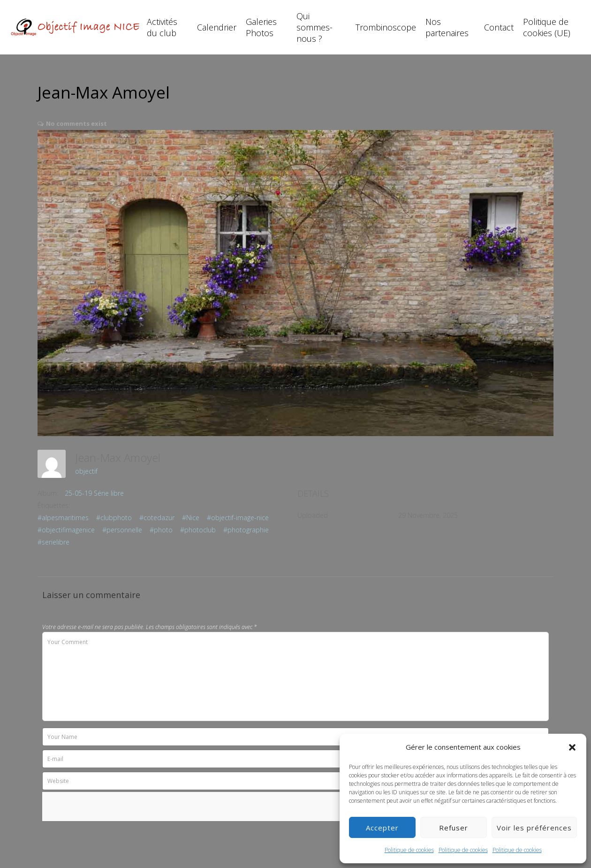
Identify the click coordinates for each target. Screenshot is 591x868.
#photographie (246, 530)
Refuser (454, 828)
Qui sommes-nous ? (314, 27)
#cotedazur (157, 518)
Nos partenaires (447, 27)
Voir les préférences (534, 828)
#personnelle (122, 530)
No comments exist (76, 123)
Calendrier (217, 27)
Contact (499, 27)
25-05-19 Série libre (94, 493)
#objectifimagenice (66, 530)
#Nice (191, 518)
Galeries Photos (261, 27)
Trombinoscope (386, 27)
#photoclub (198, 530)
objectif (86, 471)
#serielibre (53, 542)
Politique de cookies (409, 850)
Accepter (382, 828)
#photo (161, 530)
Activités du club (162, 27)
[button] (572, 747)
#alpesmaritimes (63, 518)
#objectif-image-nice (238, 518)
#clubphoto (114, 518)
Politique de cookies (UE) (547, 27)
